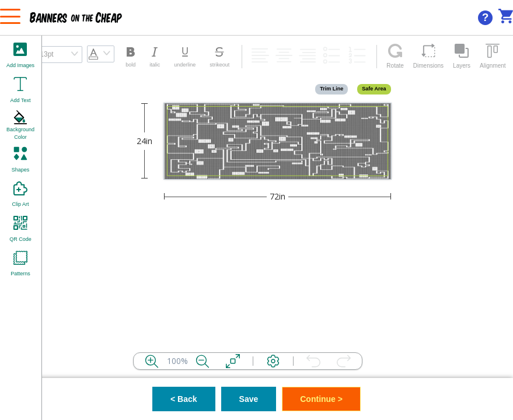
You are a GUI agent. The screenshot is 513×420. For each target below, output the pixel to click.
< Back (184, 399)
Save (249, 399)
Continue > (321, 399)
